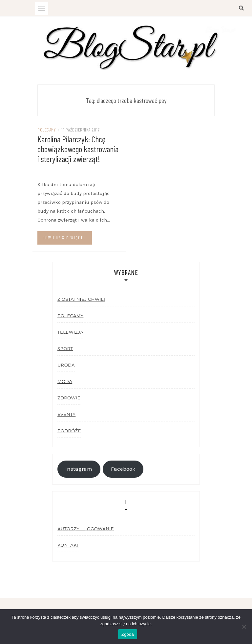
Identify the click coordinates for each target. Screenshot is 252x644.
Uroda (66, 365)
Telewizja (70, 332)
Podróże (69, 431)
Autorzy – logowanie (86, 529)
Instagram (79, 469)
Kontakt (68, 545)
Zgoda (128, 634)
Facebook (123, 469)
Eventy (66, 414)
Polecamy (46, 130)
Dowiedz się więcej (64, 238)
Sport (65, 348)
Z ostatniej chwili (81, 299)
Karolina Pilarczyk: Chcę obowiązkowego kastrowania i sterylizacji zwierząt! (78, 149)
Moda (65, 381)
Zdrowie (69, 398)
